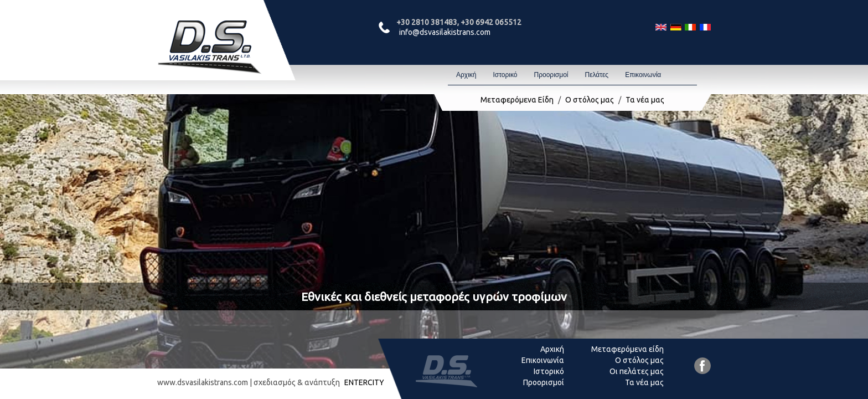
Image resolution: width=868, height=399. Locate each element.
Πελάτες (596, 75)
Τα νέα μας (645, 100)
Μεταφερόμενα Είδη (517, 100)
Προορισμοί (551, 75)
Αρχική (466, 75)
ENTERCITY (364, 382)
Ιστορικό (505, 75)
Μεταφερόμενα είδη (627, 349)
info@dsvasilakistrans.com (445, 32)
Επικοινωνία (643, 75)
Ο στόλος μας (590, 100)
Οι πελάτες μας (637, 371)
